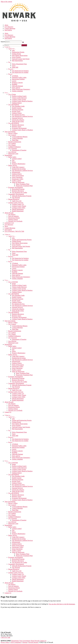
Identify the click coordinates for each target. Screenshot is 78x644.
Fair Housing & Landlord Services (22, 116)
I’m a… (7, 93)
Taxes (14, 66)
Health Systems (17, 108)
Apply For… (12, 49)
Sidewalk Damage (18, 86)
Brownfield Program (18, 189)
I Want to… (8, 235)
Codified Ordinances (15, 147)
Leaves (14, 81)
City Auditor (12, 143)
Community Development (16, 194)
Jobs (13, 50)
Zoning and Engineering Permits (22, 240)
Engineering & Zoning (19, 169)
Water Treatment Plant (23, 184)
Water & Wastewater (18, 182)
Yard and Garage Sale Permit (21, 59)
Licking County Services (16, 203)
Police (14, 162)
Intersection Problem (18, 79)
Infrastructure (16, 172)
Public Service (13, 165)
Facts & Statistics (14, 216)
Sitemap (25, 642)
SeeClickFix (8, 30)
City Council (12, 135)
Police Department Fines (19, 64)
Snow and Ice (16, 88)
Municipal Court (13, 154)
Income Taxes (16, 111)
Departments (8, 155)
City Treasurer (13, 148)
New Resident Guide (18, 106)
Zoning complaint (17, 91)
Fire (13, 160)
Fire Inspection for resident (20, 72)
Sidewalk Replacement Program (22, 196)
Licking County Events (19, 99)
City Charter (12, 145)
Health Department (18, 211)
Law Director (12, 152)
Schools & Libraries (18, 120)
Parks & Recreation (18, 176)
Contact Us (8, 412)
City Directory (9, 27)
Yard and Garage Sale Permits (21, 246)
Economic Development (19, 128)
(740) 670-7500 (5, 637)
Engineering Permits (18, 52)
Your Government (10, 132)
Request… (11, 69)
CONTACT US (9, 223)
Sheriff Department (18, 209)
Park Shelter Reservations (20, 55)
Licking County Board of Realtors (22, 101)
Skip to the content (6, 2)
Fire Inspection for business (20, 71)
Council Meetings (10, 28)
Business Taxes (17, 126)
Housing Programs (18, 110)
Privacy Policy (5, 642)
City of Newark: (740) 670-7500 (14, 231)
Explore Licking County (19, 96)
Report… (11, 262)
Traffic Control (17, 181)
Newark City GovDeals (15, 221)
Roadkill (15, 84)
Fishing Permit (16, 54)
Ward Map (15, 140)
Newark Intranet (33, 642)
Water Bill (15, 67)
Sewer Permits (16, 57)
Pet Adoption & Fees (18, 115)
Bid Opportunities (17, 61)
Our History (12, 214)
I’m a (12, 94)
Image (14, 284)
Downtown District (14, 218)
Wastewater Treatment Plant (24, 186)
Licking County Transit (19, 206)
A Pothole (15, 76)
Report (10, 74)
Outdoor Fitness (17, 103)
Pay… (10, 62)
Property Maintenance (19, 164)
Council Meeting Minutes (20, 137)
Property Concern (17, 83)
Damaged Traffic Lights (19, 77)
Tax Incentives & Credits (20, 192)
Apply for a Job (17, 201)
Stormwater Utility (18, 179)
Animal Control (17, 159)
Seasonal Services (17, 118)
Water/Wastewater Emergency (21, 89)
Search (3, 42)
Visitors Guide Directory (19, 98)
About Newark (9, 213)
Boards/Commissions (15, 142)
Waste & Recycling (18, 121)
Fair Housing (16, 198)
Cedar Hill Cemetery (18, 167)
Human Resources (14, 199)
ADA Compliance (16, 642)
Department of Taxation (19, 150)
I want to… (8, 47)
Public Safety (12, 157)
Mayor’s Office (13, 133)
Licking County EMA (19, 208)
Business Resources (18, 125)
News (6, 226)
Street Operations (17, 177)
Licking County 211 (18, 204)
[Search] (23, 42)
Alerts (6, 25)
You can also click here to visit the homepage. (62, 604)
